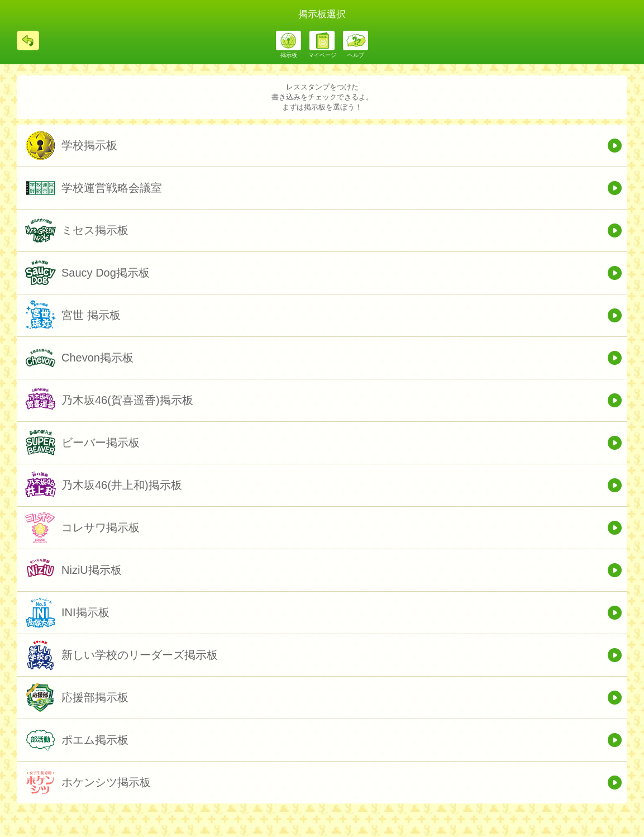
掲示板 (289, 55)
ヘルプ (356, 55)
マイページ (322, 55)
